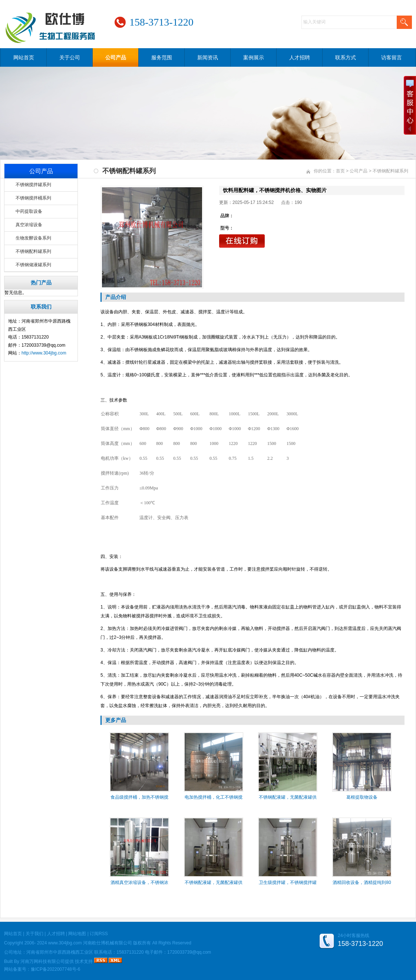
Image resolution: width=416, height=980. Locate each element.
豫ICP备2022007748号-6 (55, 969)
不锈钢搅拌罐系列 (33, 185)
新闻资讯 (208, 57)
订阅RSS (99, 934)
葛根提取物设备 (362, 797)
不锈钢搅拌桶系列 (33, 198)
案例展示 (254, 57)
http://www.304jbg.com (44, 353)
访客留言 (392, 57)
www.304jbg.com (65, 943)
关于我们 (34, 934)
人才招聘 (300, 57)
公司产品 (116, 57)
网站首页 (24, 57)
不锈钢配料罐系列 (33, 251)
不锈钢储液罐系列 (33, 265)
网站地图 (77, 934)
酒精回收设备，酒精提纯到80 (362, 882)
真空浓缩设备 (29, 225)
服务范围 (162, 57)
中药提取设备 (29, 211)
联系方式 (346, 57)
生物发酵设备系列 (33, 238)
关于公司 (70, 57)
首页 (340, 171)
